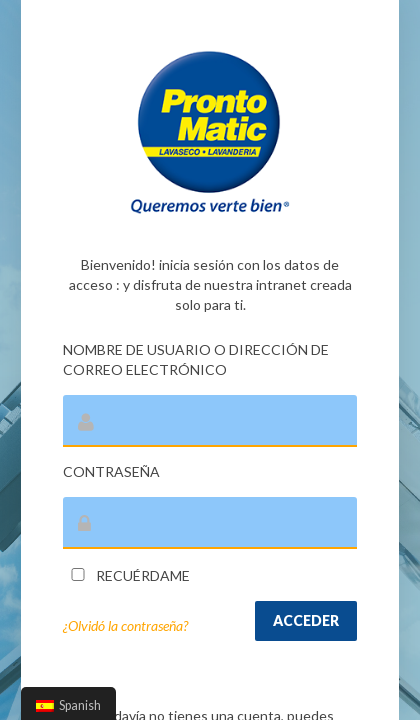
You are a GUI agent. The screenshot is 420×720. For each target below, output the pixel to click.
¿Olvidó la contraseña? (125, 625)
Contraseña (111, 471)
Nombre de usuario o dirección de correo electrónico (196, 359)
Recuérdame (126, 575)
